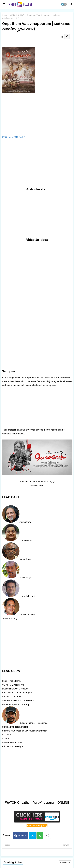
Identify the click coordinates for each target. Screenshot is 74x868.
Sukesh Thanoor (27, 723)
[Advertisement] (37, 163)
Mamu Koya (25, 559)
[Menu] (4, 4)
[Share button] (47, 835)
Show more (65, 862)
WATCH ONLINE (17, 15)
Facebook (22, 836)
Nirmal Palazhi (26, 540)
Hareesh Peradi (27, 596)
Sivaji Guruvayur (27, 615)
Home (5, 15)
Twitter (32, 835)
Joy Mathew (25, 522)
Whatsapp (40, 835)
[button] (64, 4)
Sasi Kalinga (25, 578)
